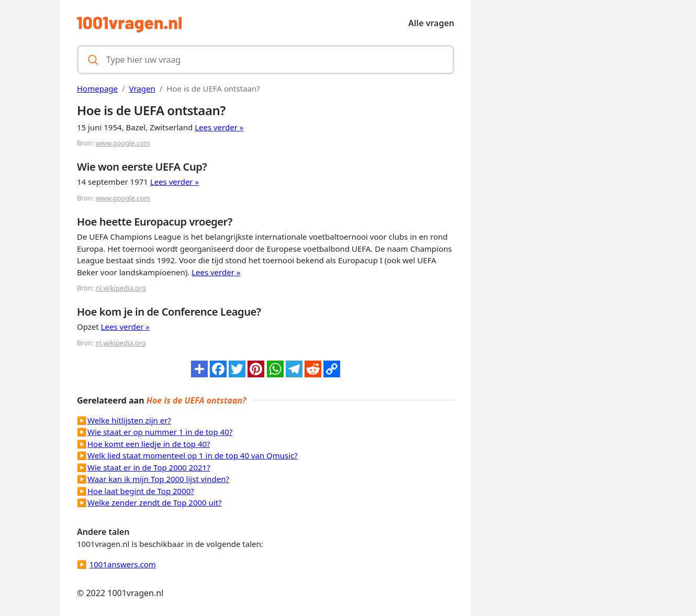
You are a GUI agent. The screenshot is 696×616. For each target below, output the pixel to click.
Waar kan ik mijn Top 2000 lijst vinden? (158, 479)
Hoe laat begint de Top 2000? (141, 491)
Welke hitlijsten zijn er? (129, 420)
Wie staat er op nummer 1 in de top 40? (160, 432)
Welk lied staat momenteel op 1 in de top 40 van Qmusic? (193, 455)
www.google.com (123, 143)
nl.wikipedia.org (121, 288)
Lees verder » (219, 127)
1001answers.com (123, 564)
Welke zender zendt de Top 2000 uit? (155, 502)
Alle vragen (431, 23)
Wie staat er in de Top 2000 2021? (149, 467)
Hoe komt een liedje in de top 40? (149, 444)
